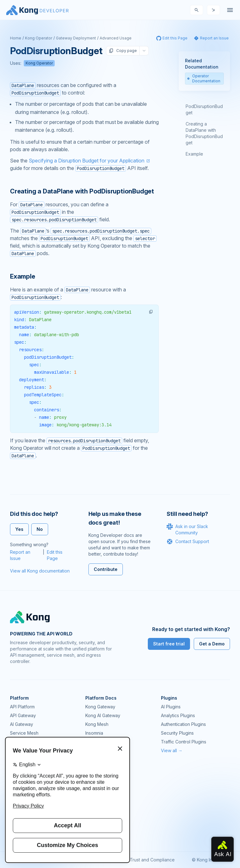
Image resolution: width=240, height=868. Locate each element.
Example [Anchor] (23, 276)
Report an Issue (20, 555)
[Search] (197, 10)
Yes (19, 529)
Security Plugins (177, 733)
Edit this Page (55, 555)
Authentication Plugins (183, 724)
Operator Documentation (204, 78)
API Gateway (23, 715)
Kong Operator (39, 38)
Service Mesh (24, 733)
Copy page (123, 51)
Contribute (106, 569)
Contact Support (188, 542)
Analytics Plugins (178, 715)
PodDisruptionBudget (204, 109)
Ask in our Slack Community (187, 529)
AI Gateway (22, 724)
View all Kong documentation (40, 571)
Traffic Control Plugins (184, 742)
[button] (151, 312)
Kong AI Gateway (103, 715)
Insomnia (94, 733)
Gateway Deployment (76, 38)
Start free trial (169, 644)
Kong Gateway (100, 707)
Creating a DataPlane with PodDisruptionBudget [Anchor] (82, 191)
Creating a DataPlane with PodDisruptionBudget (204, 133)
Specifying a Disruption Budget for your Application (87, 161)
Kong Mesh (97, 724)
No (40, 529)
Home (16, 38)
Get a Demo (212, 644)
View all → (172, 750)
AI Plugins (171, 707)
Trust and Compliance (152, 860)
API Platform (22, 707)
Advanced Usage (116, 38)
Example (194, 154)
